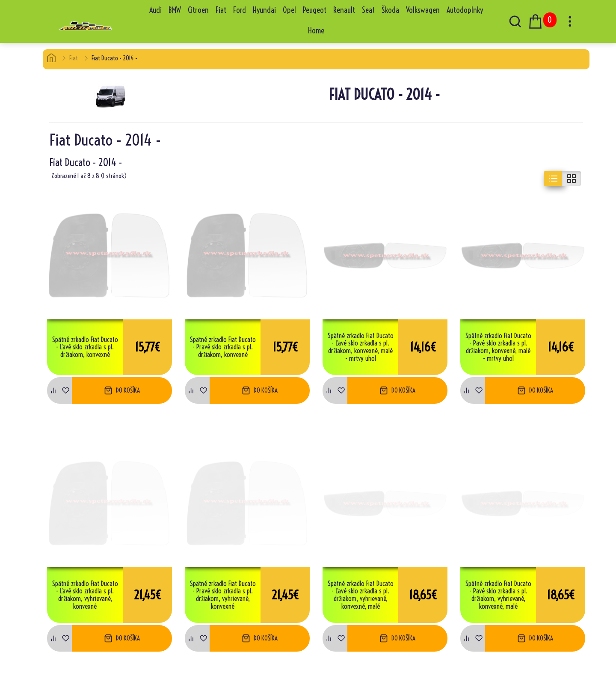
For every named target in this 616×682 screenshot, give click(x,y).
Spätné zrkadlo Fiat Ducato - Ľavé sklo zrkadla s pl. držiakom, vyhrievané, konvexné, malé (361, 595)
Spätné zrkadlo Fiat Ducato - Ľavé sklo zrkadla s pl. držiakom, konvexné (85, 347)
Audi (155, 10)
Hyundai (264, 10)
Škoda (390, 10)
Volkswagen (423, 10)
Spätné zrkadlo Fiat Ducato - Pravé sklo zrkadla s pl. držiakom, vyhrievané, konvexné (223, 595)
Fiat (221, 10)
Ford (240, 10)
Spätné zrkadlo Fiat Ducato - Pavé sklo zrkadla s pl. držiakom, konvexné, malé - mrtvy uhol (498, 347)
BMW (175, 10)
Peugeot (315, 10)
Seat (368, 10)
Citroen (198, 10)
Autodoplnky (465, 10)
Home (316, 31)
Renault (344, 10)
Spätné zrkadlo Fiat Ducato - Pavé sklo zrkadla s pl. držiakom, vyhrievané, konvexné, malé (498, 595)
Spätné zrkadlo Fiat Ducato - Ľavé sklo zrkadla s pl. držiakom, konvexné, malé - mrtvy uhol (361, 347)
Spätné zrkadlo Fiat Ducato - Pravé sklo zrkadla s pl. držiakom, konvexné (223, 347)
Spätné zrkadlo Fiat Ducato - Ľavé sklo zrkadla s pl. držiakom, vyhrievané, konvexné (85, 595)
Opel (289, 10)
